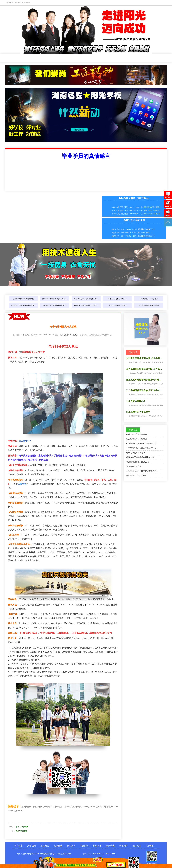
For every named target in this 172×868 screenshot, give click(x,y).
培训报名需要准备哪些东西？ (149, 305)
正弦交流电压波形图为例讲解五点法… (142, 471)
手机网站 (10, 3)
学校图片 (148, 58)
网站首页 (13, 58)
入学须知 (43, 58)
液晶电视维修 (21, 831)
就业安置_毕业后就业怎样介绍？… (55, 299)
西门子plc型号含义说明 (136, 475)
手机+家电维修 (22, 827)
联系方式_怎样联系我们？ (118, 299)
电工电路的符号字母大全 (138, 412)
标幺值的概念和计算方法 (137, 439)
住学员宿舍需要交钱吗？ (118, 305)
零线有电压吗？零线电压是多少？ (140, 457)
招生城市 (118, 58)
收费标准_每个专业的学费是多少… (55, 305)
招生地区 (137, 846)
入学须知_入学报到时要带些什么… (23, 305)
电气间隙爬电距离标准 (136, 453)
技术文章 (88, 58)
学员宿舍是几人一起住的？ (149, 299)
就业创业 (73, 58)
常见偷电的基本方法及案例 (138, 462)
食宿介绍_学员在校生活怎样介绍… (86, 299)
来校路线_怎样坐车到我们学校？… (86, 305)
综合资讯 (103, 58)
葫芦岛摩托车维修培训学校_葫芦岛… (144, 369)
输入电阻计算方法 (134, 466)
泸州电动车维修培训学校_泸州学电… (144, 358)
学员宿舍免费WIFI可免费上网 (23, 299)
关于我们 (150, 846)
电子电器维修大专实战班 (69, 335)
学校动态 (28, 58)
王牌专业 (133, 58)
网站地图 (18, 3)
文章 (24, 3)
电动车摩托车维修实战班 (137, 434)
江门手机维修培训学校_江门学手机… (144, 390)
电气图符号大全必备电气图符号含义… (142, 443)
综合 (28, 3)
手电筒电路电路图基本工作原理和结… (142, 448)
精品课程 (26, 335)
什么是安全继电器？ (136, 401)
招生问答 (58, 58)
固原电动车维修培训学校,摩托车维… (144, 380)
